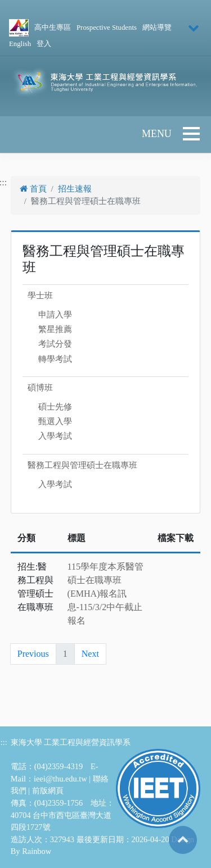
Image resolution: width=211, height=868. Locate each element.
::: (4, 742)
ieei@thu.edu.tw (60, 779)
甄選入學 (55, 421)
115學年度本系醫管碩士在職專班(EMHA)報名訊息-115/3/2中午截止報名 (105, 594)
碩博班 (40, 388)
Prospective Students (107, 28)
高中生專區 (53, 28)
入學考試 (55, 436)
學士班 (40, 296)
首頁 (33, 189)
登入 (44, 44)
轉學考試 (55, 359)
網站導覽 (157, 28)
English (20, 44)
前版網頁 (48, 790)
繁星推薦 (55, 329)
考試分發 (55, 344)
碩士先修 (55, 407)
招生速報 (75, 189)
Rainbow (37, 851)
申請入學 (55, 315)
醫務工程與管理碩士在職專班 (82, 465)
